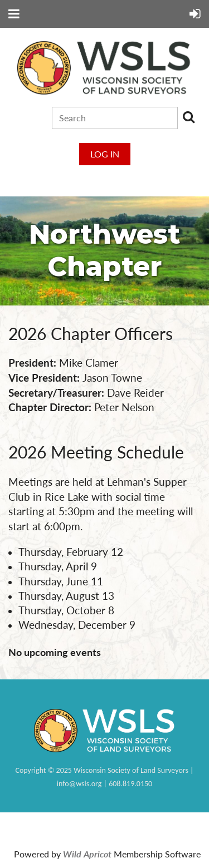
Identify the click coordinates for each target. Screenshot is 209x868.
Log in (105, 154)
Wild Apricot (87, 854)
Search (188, 117)
